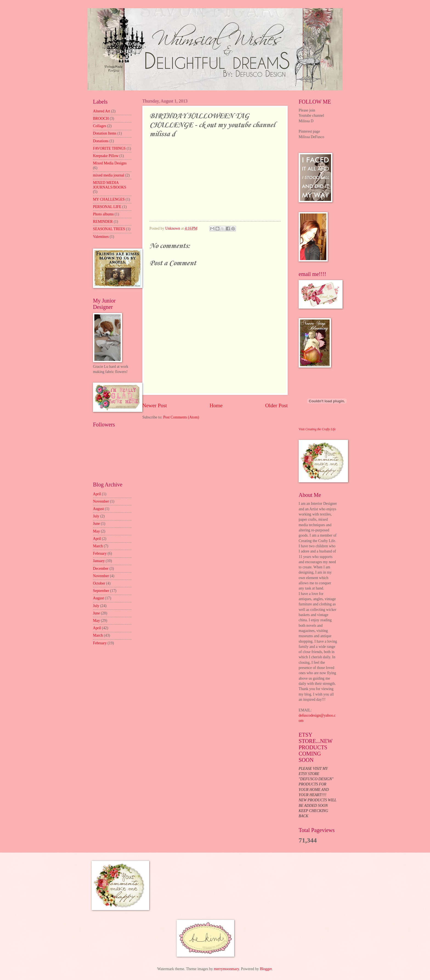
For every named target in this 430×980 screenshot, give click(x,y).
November (101, 501)
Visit (317, 429)
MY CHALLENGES (109, 199)
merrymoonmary (227, 969)
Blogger (266, 969)
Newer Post (155, 405)
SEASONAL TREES (109, 229)
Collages (100, 126)
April (97, 494)
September (101, 591)
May (96, 531)
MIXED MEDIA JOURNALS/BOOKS (110, 185)
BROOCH (101, 119)
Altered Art (101, 111)
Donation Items (105, 133)
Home (216, 405)
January (99, 561)
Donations (101, 141)
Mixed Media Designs (110, 163)
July (96, 516)
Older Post (276, 405)
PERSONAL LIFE (107, 207)
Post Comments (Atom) (181, 417)
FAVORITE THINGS (109, 148)
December (101, 569)
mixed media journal (109, 175)
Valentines (101, 237)
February (100, 553)
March (98, 546)
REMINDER (103, 222)
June (96, 524)
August (98, 509)
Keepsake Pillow (106, 156)
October (99, 583)
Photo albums (103, 214)
